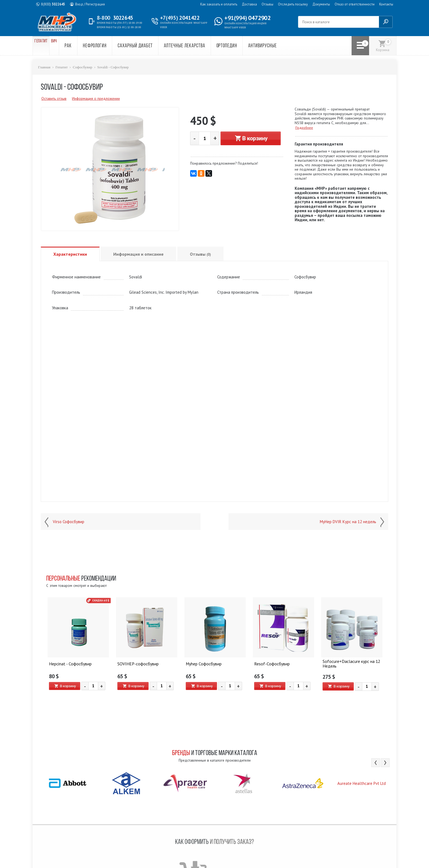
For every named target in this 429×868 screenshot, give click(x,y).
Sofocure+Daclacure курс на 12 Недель (350, 663)
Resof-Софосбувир (271, 663)
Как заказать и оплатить (219, 4)
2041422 (182, 18)
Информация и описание (138, 254)
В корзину (251, 138)
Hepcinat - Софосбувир (69, 663)
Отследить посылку (293, 4)
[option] (78, 649)
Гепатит (46, 46)
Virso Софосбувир (69, 522)
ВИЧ (69, 46)
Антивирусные (282, 46)
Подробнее (304, 127)
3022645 (53, 4)
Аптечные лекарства (204, 46)
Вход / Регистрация (90, 4)
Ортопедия (246, 46)
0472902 (247, 18)
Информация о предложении (96, 98)
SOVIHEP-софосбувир (137, 663)
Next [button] (385, 762)
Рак (88, 46)
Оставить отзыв (54, 98)
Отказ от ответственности (355, 4)
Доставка (249, 4)
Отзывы (267, 4)
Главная (44, 67)
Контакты (386, 4)
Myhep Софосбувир (203, 663)
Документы (321, 4)
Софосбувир (80, 67)
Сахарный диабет (155, 46)
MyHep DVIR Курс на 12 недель (348, 522)
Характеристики (70, 254)
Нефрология (114, 46)
